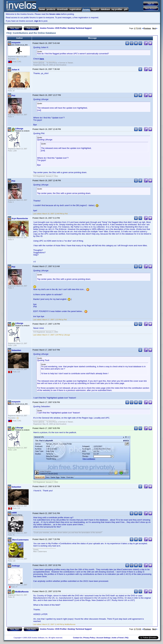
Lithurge (19, 129)
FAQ (127, 638)
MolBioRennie (22, 592)
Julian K (15, 70)
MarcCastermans (20, 540)
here (42, 59)
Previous (147, 28)
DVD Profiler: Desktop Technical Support (74, 28)
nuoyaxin (16, 43)
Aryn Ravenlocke (20, 218)
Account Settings (103, 638)
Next (155, 28)
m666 (14, 513)
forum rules (55, 14)
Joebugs (16, 566)
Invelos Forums (47, 28)
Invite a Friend (118, 638)
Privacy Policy (89, 638)
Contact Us (77, 638)
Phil (13, 96)
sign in (37, 21)
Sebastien (16, 350)
